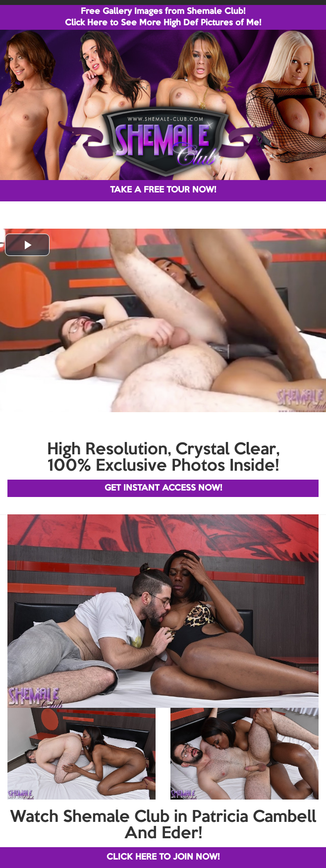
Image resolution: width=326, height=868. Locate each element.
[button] (27, 245)
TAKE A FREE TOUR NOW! (163, 190)
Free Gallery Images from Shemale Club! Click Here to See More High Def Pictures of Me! (163, 17)
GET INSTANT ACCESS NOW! (163, 488)
